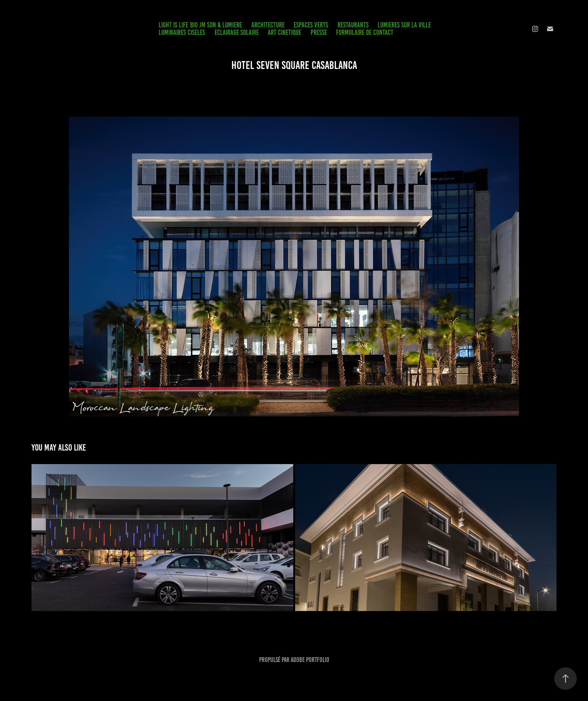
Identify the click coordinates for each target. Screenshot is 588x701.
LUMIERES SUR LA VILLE (404, 25)
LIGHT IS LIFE (173, 25)
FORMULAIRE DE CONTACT (365, 32)
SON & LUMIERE (224, 25)
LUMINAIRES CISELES (182, 32)
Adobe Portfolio (310, 660)
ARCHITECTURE (268, 25)
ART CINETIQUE (284, 32)
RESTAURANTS (353, 25)
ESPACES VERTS (311, 25)
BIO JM (198, 25)
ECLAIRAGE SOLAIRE (237, 32)
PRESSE (319, 32)
